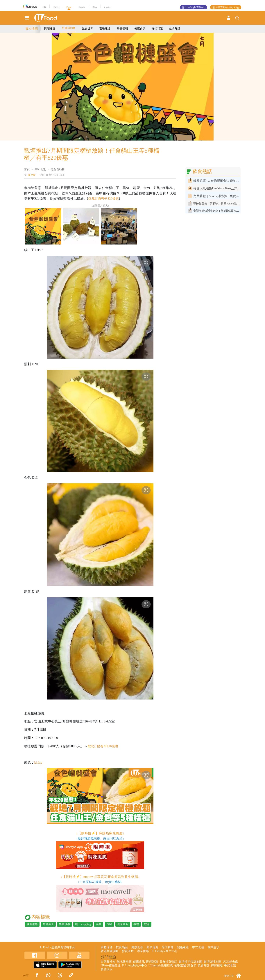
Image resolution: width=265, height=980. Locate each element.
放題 (147, 924)
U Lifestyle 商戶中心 (195, 7)
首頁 (27, 169)
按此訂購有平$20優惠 (104, 198)
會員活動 (128, 951)
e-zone (107, 7)
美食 (99, 924)
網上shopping (83, 924)
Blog (95, 7)
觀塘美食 (48, 924)
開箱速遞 (50, 28)
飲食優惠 (32, 924)
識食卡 (192, 965)
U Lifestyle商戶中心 (165, 951)
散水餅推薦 (124, 962)
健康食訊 (140, 28)
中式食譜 (198, 947)
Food (69, 7)
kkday (38, 763)
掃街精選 (157, 28)
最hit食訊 (40, 169)
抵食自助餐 (69, 28)
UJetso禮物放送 (111, 965)
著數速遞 (105, 28)
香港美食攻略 (110, 951)
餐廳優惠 (65, 924)
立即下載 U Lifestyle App (228, 7)
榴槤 (109, 924)
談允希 (32, 175)
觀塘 (136, 924)
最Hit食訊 (32, 29)
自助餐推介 (108, 962)
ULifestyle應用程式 (161, 965)
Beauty (82, 7)
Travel (56, 7)
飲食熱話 (175, 28)
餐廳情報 (122, 28)
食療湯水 (213, 947)
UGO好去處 (230, 962)
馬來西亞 (123, 924)
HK (44, 7)
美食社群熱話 (168, 962)
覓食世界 (87, 28)
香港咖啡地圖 (212, 962)
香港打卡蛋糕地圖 (190, 962)
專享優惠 (143, 951)
